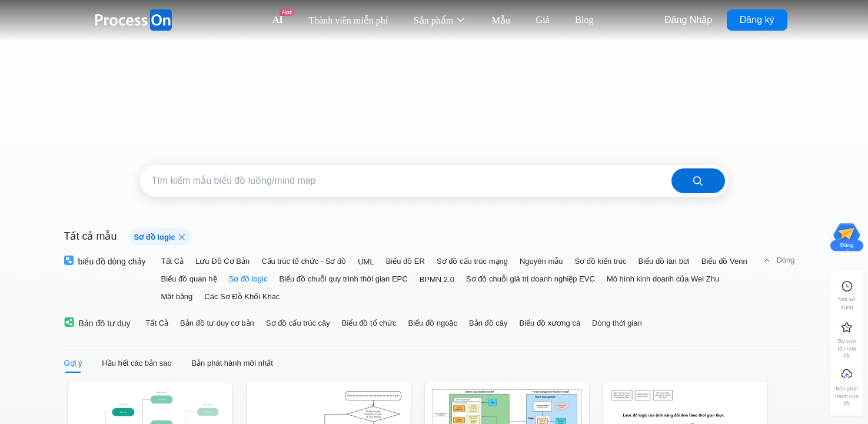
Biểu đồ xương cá (550, 323)
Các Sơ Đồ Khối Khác (242, 297)
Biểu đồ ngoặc (433, 323)
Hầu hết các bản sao (137, 363)
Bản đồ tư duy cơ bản (217, 323)
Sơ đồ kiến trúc (600, 261)
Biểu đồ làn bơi (664, 261)
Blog (584, 20)
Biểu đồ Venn (724, 261)
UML (366, 262)
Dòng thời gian (617, 323)
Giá (543, 20)
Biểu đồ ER (405, 261)
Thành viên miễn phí (348, 20)
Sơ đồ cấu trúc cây (298, 323)
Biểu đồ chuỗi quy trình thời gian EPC (343, 279)
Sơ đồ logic (248, 279)
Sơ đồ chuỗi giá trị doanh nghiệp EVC (531, 279)
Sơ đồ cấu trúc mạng (472, 261)
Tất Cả (173, 261)
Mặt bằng (177, 297)
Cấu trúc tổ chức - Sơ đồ (304, 261)
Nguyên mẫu (541, 261)
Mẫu (501, 20)
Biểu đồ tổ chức (369, 323)
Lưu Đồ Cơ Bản (222, 261)
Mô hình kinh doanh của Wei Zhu (663, 279)
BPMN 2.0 (437, 279)
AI (278, 20)
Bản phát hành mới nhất (232, 363)
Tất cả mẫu (91, 236)
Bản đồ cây (488, 323)
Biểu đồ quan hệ (189, 279)
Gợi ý (73, 363)
